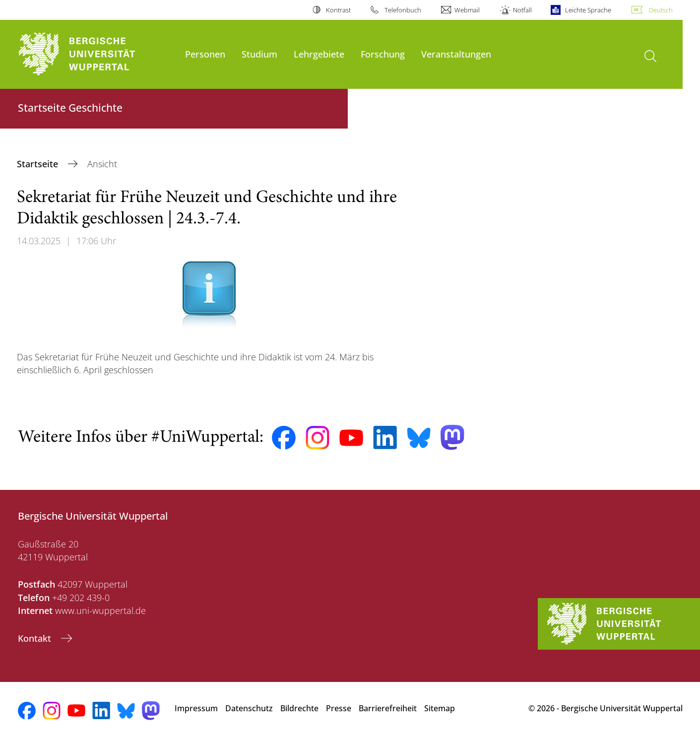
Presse (339, 708)
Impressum (196, 708)
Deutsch (661, 10)
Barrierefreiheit (388, 708)
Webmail (467, 10)
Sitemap (440, 708)
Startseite (39, 164)
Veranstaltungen (456, 54)
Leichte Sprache (588, 10)
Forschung (383, 54)
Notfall (522, 10)
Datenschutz (249, 708)
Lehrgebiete (319, 54)
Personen (205, 54)
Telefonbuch (403, 10)
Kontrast (338, 10)
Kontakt (36, 638)
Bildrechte (299, 708)
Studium (259, 54)
